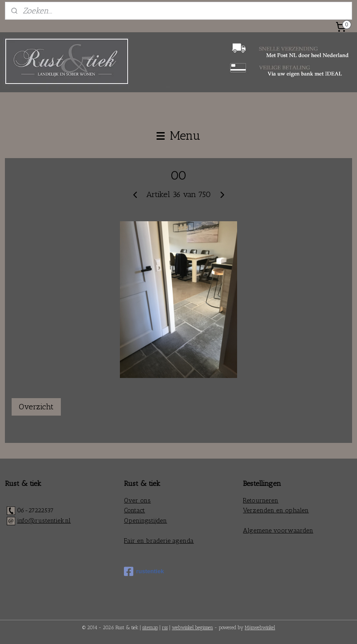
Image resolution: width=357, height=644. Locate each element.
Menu (178, 136)
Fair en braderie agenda (159, 541)
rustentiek (144, 571)
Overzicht (36, 407)
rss (165, 628)
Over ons (137, 500)
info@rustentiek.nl (44, 521)
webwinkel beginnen (192, 628)
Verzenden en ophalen (276, 510)
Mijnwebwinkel (260, 628)
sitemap (150, 628)
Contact (134, 510)
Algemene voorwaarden (278, 530)
